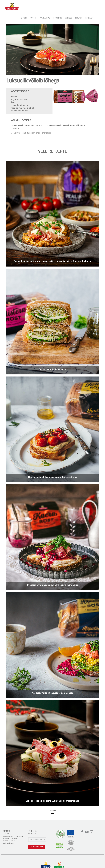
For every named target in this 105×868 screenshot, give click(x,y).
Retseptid (58, 18)
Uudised (69, 18)
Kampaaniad (45, 18)
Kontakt (89, 18)
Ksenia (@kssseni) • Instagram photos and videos (31, 133)
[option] (52, 52)
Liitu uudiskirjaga (37, 847)
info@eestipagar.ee (9, 843)
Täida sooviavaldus (37, 840)
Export (24, 18)
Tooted (33, 18)
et (97, 18)
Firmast (79, 18)
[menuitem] (24, 17)
